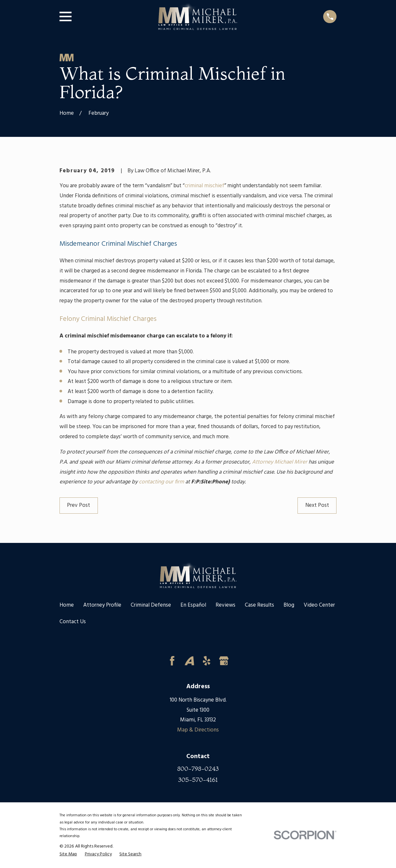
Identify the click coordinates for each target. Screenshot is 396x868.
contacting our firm (161, 482)
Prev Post (79, 505)
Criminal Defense (151, 605)
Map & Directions (198, 730)
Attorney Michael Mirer (280, 462)
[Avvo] (189, 661)
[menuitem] (68, 855)
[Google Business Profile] (224, 661)
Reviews (225, 605)
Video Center (319, 605)
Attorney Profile (102, 605)
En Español (193, 605)
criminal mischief (205, 186)
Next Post (317, 505)
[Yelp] (207, 661)
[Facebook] (172, 661)
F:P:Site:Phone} (211, 482)
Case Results (259, 605)
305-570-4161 (198, 780)
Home (67, 605)
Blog (289, 605)
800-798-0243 (198, 769)
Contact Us (73, 622)
